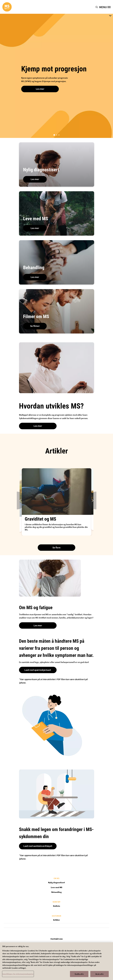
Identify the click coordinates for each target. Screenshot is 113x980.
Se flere (56, 547)
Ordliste (57, 906)
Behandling (56, 892)
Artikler (56, 920)
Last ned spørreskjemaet (38, 670)
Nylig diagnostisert (56, 883)
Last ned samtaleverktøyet (38, 846)
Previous (17, 500)
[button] (97, 7)
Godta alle (79, 975)
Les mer (40, 89)
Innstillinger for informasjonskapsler (18, 975)
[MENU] (106, 7)
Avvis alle (99, 975)
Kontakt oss (57, 939)
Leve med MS (56, 887)
